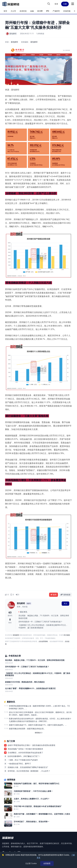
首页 (5, 11)
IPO (48, 11)
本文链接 (67, 635)
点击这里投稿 (43, 641)
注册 (65, 4)
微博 (54, 595)
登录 (56, 4)
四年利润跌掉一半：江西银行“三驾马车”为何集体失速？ (40, 622)
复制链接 (65, 595)
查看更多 (38, 733)
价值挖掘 (67, 11)
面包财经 (34, 42)
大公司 (13, 11)
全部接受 (47, 863)
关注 (65, 604)
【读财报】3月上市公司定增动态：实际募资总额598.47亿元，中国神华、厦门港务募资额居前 (43, 626)
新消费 (40, 11)
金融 (32, 11)
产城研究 (56, 11)
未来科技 (23, 11)
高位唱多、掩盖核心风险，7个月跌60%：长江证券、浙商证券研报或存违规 (44, 617)
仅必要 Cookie (31, 863)
